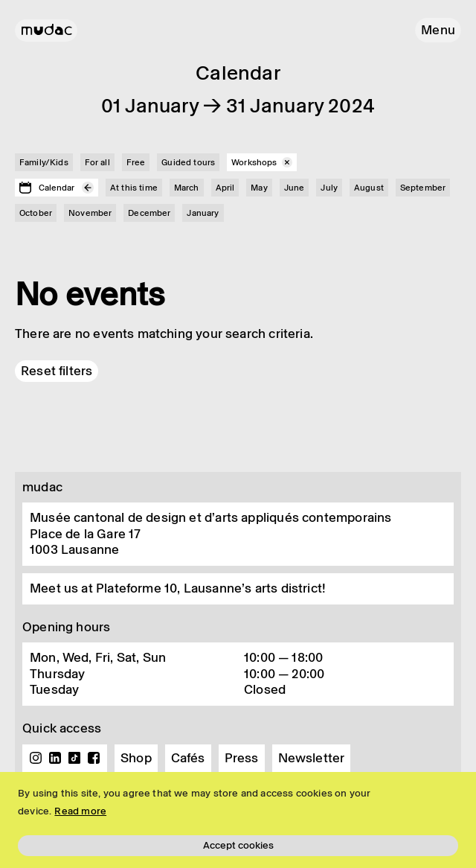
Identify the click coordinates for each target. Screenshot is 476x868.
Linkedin (55, 758)
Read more (80, 811)
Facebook (94, 758)
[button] (438, 30)
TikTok (74, 758)
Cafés (188, 758)
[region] (238, 820)
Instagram (36, 758)
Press (242, 758)
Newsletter (312, 758)
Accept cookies (238, 845)
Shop (136, 758)
